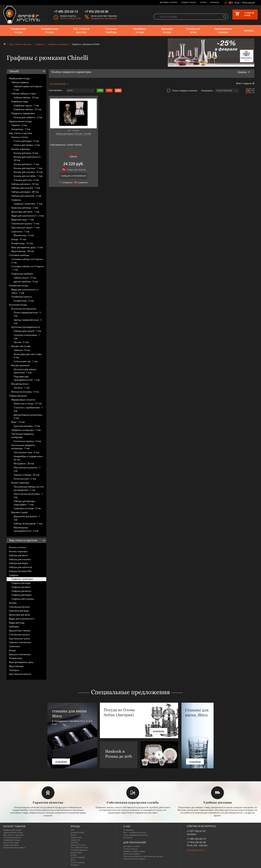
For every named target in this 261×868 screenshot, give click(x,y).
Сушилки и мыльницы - (27, 337)
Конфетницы (16, 658)
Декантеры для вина (19, 615)
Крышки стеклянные (20, 654)
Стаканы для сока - (26, 180)
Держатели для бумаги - (27, 518)
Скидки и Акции (189, 2)
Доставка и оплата (169, 2)
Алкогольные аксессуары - (28, 495)
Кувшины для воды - (25, 208)
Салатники (14, 646)
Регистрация (249, 3)
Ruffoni (74, 855)
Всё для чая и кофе (21, 346)
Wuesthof (75, 865)
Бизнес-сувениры (20, 483)
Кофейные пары (20, 101)
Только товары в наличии (182, 90)
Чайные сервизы (20, 82)
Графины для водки (21, 595)
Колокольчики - (25, 479)
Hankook (74, 842)
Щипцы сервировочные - (28, 321)
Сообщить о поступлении (73, 176)
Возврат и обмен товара (134, 851)
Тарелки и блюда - (27, 475)
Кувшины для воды (19, 611)
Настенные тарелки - (27, 441)
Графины (40, 44)
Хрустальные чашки (20, 638)
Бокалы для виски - (26, 164)
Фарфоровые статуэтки (23, 400)
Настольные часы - (27, 452)
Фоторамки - (24, 463)
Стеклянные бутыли (19, 607)
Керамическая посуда (50, 30)
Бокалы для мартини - (28, 168)
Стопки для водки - (26, 141)
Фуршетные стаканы (20, 630)
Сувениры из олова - (27, 508)
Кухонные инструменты (24, 309)
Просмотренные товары (134, 859)
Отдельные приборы (22, 274)
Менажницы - (24, 235)
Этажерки (14, 670)
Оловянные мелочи (22, 297)
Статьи (203, 2)
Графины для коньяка (23, 599)
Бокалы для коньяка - (28, 172)
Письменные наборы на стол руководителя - (29, 488)
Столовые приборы (111, 30)
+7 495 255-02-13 (196, 839)
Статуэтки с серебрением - (28, 409)
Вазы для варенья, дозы (21, 662)
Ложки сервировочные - (27, 314)
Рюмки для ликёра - (27, 145)
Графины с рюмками (58, 44)
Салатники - (20, 231)
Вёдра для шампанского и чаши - (25, 291)
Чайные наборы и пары (24, 93)
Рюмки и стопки (20, 137)
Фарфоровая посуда (18, 30)
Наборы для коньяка (20, 559)
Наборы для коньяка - (26, 188)
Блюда (12, 650)
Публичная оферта (132, 854)
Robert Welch (76, 852)
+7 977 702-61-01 (196, 831)
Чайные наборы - (26, 97)
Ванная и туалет (20, 512)
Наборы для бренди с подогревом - (25, 503)
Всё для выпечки (20, 384)
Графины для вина (21, 587)
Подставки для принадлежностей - (27, 378)
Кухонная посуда (167, 30)
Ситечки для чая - (26, 361)
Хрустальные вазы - (27, 426)
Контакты (215, 2)
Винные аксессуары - (25, 392)
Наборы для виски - (25, 184)
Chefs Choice (76, 837)
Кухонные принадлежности (26, 327)
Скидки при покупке (76, 169)
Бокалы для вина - (26, 153)
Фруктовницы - (23, 251)
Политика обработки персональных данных (143, 856)
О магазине (129, 830)
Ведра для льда (17, 623)
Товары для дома (193, 30)
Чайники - (22, 350)
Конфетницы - (22, 243)
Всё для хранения (20, 365)
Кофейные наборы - (28, 109)
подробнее (61, 761)
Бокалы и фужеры (21, 149)
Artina (73, 835)
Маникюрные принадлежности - (26, 529)
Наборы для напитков (20, 567)
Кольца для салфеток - (28, 117)
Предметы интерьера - (26, 430)
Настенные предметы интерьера (23, 435)
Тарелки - (19, 125)
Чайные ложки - (25, 278)
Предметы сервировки (23, 113)
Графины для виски (21, 591)
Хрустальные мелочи (20, 674)
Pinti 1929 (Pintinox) (79, 847)
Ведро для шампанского (22, 619)
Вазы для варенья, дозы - (27, 247)
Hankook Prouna (78, 845)
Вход (237, 3)
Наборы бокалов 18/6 (20, 571)
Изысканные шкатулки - (27, 469)
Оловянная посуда (140, 30)
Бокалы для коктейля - (28, 176)
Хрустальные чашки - (26, 227)
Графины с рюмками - (28, 204)
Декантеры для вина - (25, 212)
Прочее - (21, 342)
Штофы (13, 603)
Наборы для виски (18, 555)
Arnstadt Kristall (77, 832)
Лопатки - (22, 388)
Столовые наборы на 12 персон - (28, 268)
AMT (72, 830)
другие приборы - (26, 281)
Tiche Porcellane (78, 862)
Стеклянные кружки (19, 634)
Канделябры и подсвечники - (29, 458)
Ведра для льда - (23, 219)
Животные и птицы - (28, 403)
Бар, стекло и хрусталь (81, 30)
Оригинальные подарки (223, 30)
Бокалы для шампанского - (28, 158)
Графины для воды (21, 583)
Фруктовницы (16, 666)
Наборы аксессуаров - (28, 523)
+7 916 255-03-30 (196, 842)
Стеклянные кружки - (25, 223)
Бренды (249, 30)
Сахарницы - (21, 129)
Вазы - (18, 422)
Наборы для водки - (25, 192)
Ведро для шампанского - (28, 216)
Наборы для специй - (28, 331)
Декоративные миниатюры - (28, 416)
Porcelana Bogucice (79, 850)
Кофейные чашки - (26, 105)
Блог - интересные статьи (135, 832)
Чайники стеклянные (20, 642)
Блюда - (19, 239)
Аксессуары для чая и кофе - (28, 356)
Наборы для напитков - (26, 196)
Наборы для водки (19, 563)
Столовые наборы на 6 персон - (28, 261)
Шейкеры (14, 626)
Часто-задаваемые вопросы (136, 835)
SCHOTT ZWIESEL (78, 857)
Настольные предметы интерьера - (23, 447)
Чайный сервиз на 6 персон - (28, 88)
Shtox (73, 860)
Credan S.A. (75, 840)
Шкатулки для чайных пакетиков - (25, 371)
